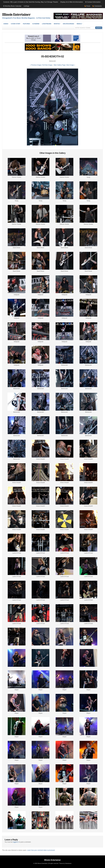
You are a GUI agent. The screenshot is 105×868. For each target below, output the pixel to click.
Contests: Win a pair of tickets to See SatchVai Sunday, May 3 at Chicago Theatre (31, 2)
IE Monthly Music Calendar (12, 6)
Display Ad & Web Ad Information (72, 2)
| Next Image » (70, 65)
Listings (26, 6)
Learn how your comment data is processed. (41, 850)
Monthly (57, 24)
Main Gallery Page (60, 65)
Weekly (79, 24)
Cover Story (16, 24)
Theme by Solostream (65, 863)
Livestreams (47, 24)
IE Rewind (36, 24)
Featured (26, 24)
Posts (88, 6)
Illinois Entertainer (16, 15)
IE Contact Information (93, 2)
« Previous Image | (36, 65)
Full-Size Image (47, 65)
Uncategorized (68, 24)
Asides (6, 24)
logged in (16, 842)
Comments (98, 6)
